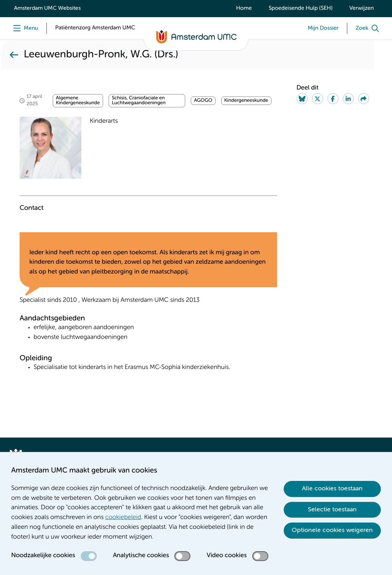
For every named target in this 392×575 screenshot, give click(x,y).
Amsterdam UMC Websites (47, 8)
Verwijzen (362, 8)
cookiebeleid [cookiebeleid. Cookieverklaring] (123, 518)
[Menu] (24, 28)
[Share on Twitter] (318, 99)
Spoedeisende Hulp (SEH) (301, 8)
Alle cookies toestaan (332, 489)
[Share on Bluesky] (302, 99)
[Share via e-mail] (364, 99)
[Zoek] (369, 28)
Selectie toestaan (332, 510)
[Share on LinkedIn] (348, 99)
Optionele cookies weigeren (332, 530)
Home (244, 8)
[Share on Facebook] (333, 99)
